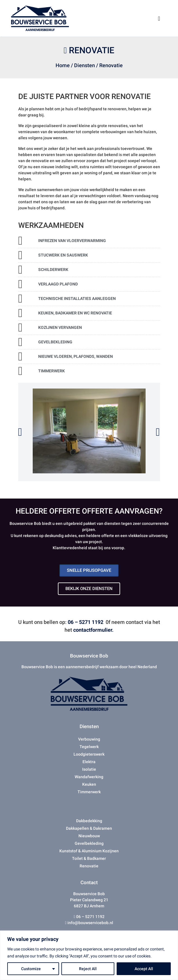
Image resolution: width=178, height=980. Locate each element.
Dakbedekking (89, 821)
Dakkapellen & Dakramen (89, 828)
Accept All (144, 969)
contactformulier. (93, 630)
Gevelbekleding (89, 843)
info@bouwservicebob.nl (90, 923)
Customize (31, 969)
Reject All (88, 969)
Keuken (89, 784)
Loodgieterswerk (89, 754)
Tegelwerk (89, 747)
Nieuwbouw (89, 836)
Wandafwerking (89, 777)
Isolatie (89, 769)
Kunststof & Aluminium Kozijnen (89, 851)
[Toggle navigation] (159, 18)
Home (63, 65)
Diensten (85, 65)
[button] (20, 432)
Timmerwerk (89, 792)
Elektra (89, 762)
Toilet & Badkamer (89, 858)
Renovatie (89, 866)
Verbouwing (89, 739)
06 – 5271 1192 (86, 622)
